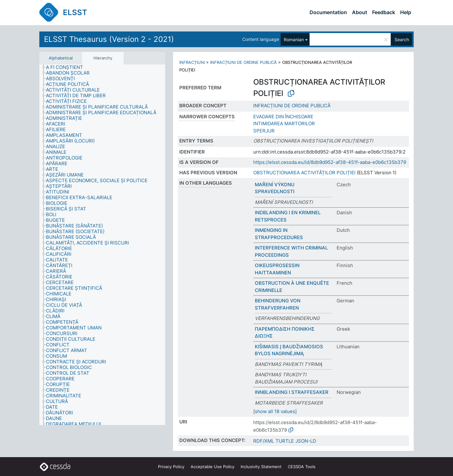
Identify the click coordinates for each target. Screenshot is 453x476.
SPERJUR (264, 131)
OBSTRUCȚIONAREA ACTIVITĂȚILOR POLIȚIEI (304, 173)
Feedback (384, 12)
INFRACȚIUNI (192, 62)
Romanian (294, 39)
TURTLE (285, 441)
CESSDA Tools (302, 467)
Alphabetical (61, 58)
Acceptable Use (213, 467)
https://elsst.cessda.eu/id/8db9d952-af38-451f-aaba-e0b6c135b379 (330, 162)
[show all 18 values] (275, 411)
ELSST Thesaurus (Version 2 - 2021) (109, 39)
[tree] (102, 245)
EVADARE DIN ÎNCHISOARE (283, 117)
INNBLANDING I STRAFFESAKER (292, 392)
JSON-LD (306, 441)
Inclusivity (261, 467)
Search (402, 39)
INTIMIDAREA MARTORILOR (284, 123)
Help (406, 12)
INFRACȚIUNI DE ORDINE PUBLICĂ (243, 62)
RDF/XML (264, 441)
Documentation (328, 12)
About (360, 12)
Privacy (171, 467)
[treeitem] (67, 67)
